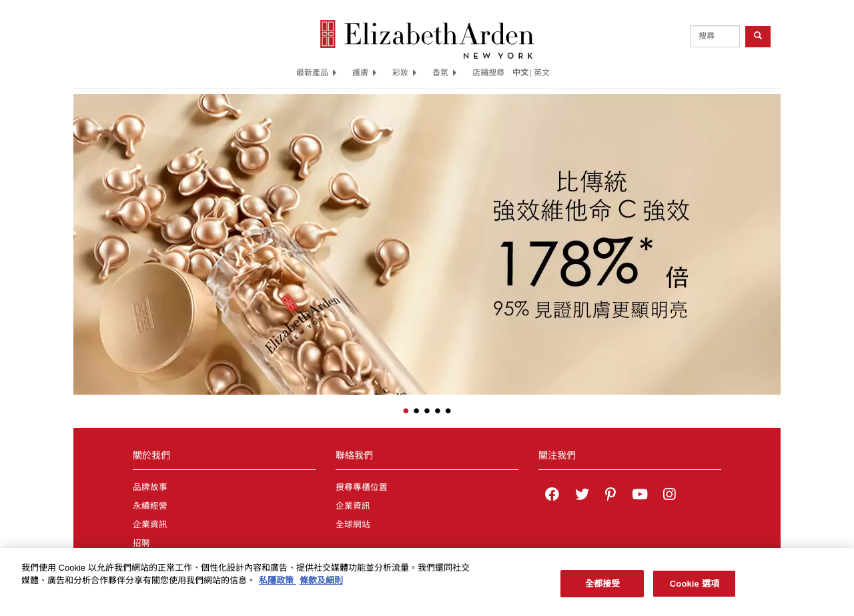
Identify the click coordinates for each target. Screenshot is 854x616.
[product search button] (758, 36)
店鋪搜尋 (488, 73)
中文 (520, 73)
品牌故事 (150, 487)
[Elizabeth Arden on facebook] (552, 496)
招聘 (141, 543)
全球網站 (353, 525)
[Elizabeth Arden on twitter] (582, 496)
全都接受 (603, 590)
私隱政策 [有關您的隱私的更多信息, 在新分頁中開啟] (278, 588)
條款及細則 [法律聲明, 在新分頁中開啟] (321, 588)
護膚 (364, 73)
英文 (542, 73)
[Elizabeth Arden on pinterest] (610, 496)
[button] (83, 235)
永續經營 (150, 506)
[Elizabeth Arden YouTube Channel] (640, 496)
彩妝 (404, 73)
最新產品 (316, 73)
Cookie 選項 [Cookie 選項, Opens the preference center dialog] (695, 590)
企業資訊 (150, 525)
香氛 (444, 73)
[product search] (715, 36)
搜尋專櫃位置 (362, 487)
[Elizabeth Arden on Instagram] (669, 496)
